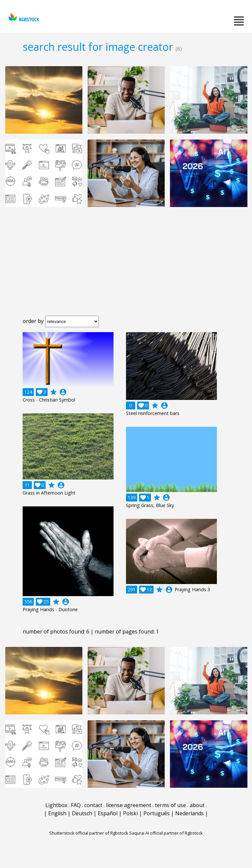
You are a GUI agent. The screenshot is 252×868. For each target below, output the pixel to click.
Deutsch (82, 813)
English (57, 813)
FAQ (76, 805)
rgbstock (23, 18)
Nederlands (189, 813)
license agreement (129, 805)
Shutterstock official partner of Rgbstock (89, 833)
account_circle (63, 392)
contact (93, 805)
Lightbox (56, 805)
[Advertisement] (126, 267)
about (197, 805)
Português (157, 813)
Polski (130, 813)
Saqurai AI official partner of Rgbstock (166, 833)
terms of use (170, 805)
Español (108, 813)
